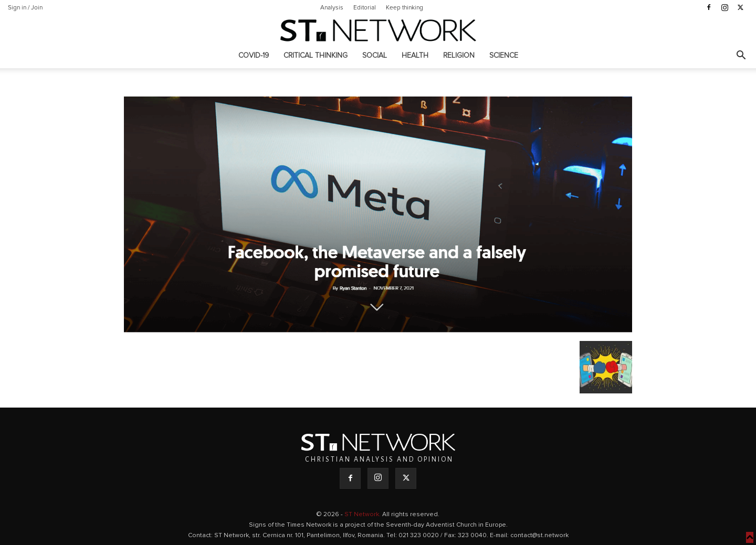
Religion (459, 56)
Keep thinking (405, 8)
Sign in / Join (25, 8)
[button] (741, 56)
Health (415, 56)
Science (504, 56)
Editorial (365, 8)
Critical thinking (316, 56)
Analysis (332, 8)
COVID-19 (254, 56)
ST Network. (363, 515)
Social (375, 56)
